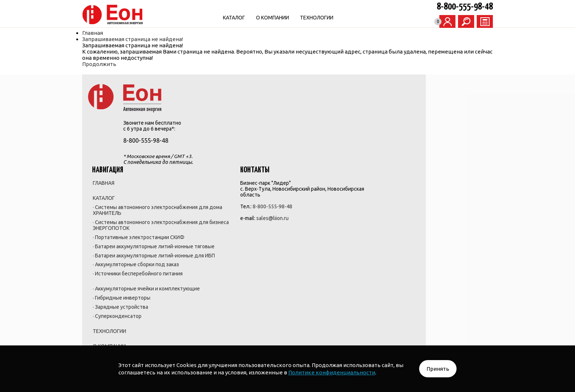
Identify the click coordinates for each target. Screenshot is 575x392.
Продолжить (121, 64)
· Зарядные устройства (270, 276)
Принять (438, 369)
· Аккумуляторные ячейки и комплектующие (275, 254)
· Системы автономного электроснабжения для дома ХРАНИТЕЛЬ (271, 131)
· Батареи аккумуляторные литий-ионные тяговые (274, 186)
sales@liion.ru (352, 142)
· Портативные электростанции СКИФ (270, 171)
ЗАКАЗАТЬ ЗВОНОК (436, 82)
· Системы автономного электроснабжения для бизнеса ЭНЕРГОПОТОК (271, 153)
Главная (115, 33)
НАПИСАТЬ (436, 104)
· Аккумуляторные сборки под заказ (273, 217)
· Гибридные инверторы (271, 266)
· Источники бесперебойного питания (272, 232)
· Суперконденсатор (266, 285)
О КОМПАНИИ (310, 18)
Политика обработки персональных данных (269, 334)
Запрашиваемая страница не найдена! (155, 39)
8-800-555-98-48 (443, 7)
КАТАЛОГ (271, 18)
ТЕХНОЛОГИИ (354, 18)
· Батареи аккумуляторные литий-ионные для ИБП (274, 202)
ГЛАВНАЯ (253, 100)
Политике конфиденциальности (332, 372)
